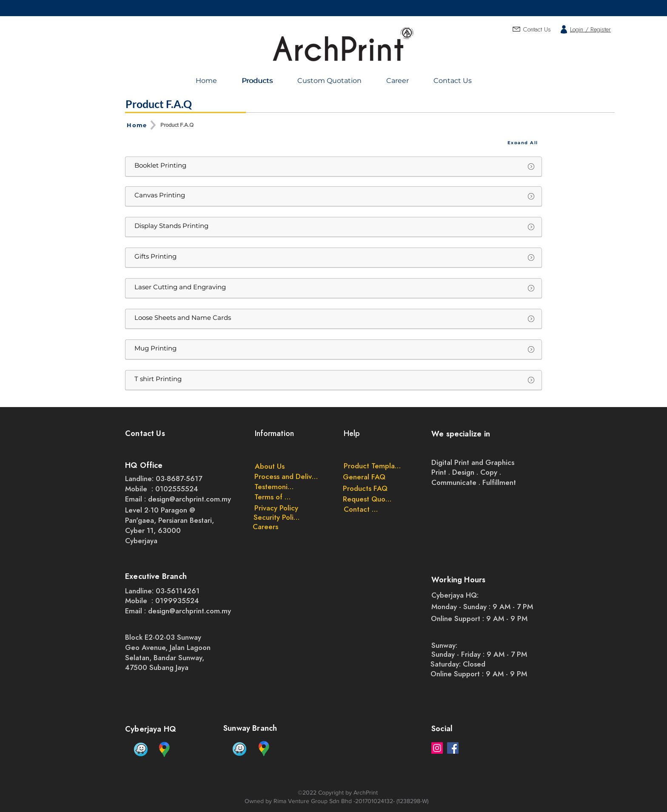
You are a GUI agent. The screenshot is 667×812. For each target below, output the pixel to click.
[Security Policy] (277, 517)
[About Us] (270, 466)
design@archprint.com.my (190, 499)
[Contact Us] (361, 509)
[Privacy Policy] (276, 508)
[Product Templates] (372, 466)
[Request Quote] (367, 499)
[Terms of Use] (275, 497)
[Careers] (265, 527)
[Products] (258, 81)
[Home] (138, 125)
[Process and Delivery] (288, 476)
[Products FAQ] (365, 488)
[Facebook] (453, 748)
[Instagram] (437, 748)
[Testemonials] (275, 487)
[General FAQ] (364, 477)
